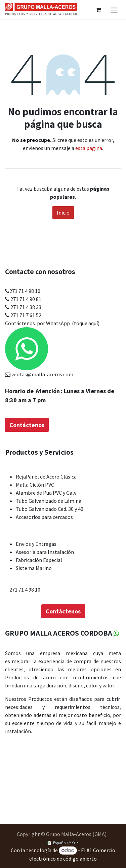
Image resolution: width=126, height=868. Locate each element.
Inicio (63, 213)
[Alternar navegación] (114, 10)
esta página (89, 148)
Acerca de (18, 642)
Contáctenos (20, 283)
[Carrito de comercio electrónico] (98, 10)
